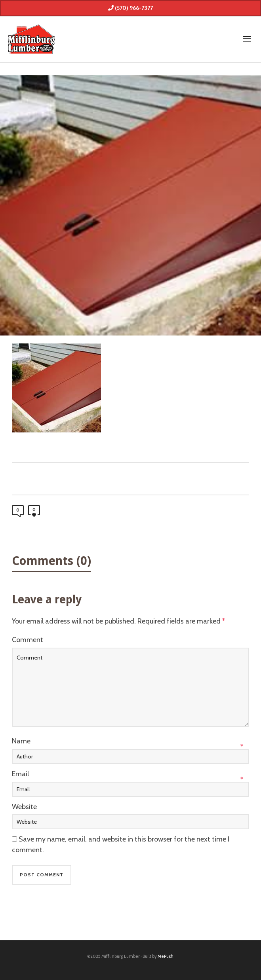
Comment (28, 640)
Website (24, 807)
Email (20, 774)
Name (21, 741)
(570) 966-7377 (130, 8)
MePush (166, 956)
